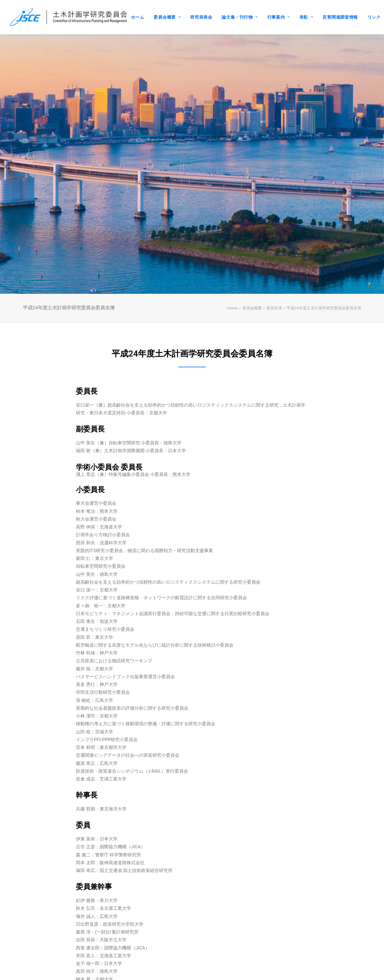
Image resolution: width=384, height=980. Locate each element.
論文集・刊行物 (240, 17)
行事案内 (279, 17)
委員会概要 (167, 17)
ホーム (138, 17)
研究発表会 (201, 17)
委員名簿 (274, 271)
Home (232, 271)
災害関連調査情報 (340, 17)
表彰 (306, 17)
